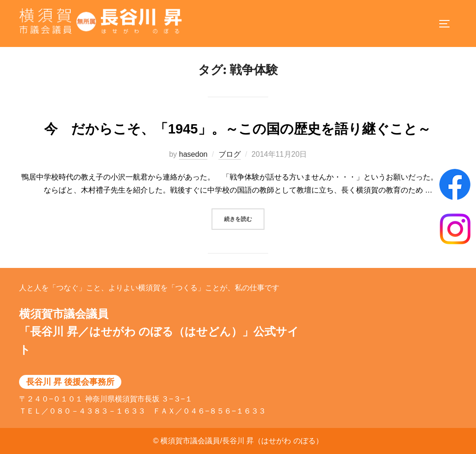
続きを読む (244, 228)
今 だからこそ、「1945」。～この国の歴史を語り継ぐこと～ (244, 139)
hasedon (193, 164)
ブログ (230, 164)
